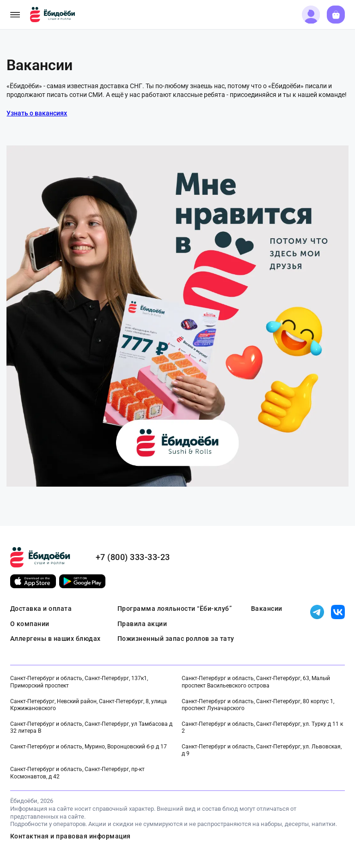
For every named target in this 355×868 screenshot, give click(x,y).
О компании (30, 624)
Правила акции (142, 624)
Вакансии (267, 609)
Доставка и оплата (41, 609)
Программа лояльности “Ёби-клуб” (175, 609)
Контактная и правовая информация (70, 836)
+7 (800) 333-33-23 (133, 557)
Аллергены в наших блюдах (55, 639)
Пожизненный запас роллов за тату (176, 639)
